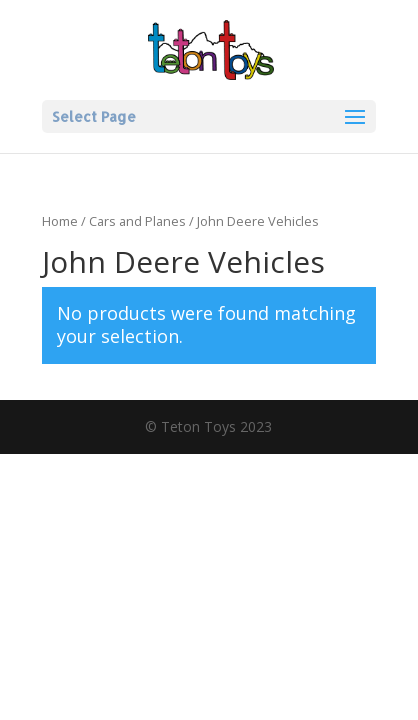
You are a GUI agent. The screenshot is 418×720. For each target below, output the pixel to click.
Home (60, 221)
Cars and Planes (137, 221)
